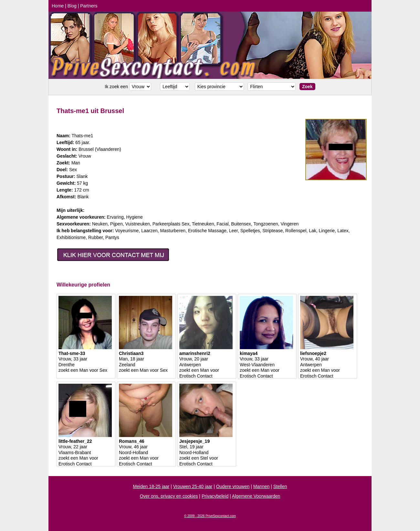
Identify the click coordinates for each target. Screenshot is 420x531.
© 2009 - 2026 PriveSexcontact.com (210, 516)
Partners (89, 6)
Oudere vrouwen (233, 486)
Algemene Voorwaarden (256, 496)
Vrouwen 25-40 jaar (193, 486)
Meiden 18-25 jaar (151, 486)
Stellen (280, 486)
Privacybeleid (215, 496)
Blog (72, 6)
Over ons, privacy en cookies (169, 496)
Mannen (262, 486)
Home (58, 6)
